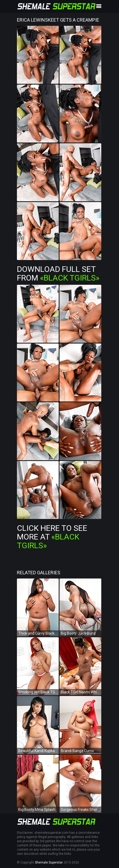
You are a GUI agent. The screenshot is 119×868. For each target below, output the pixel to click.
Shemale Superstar (49, 862)
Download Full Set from (58, 273)
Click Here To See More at (52, 537)
